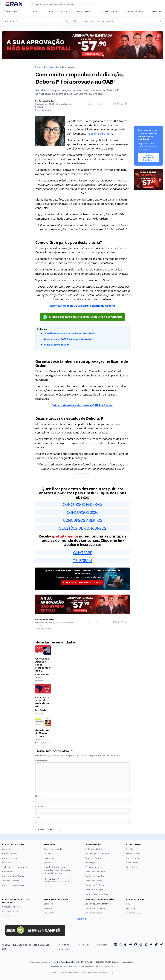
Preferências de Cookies (14, 885)
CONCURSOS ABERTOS (82, 520)
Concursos (31, 11)
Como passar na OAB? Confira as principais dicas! (69, 339)
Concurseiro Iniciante (108, 11)
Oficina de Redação (94, 890)
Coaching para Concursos (97, 854)
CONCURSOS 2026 (82, 512)
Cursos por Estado (94, 881)
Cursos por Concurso (95, 872)
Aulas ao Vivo (132, 858)
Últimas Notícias (11, 11)
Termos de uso (82, 945)
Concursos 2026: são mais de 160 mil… (43, 702)
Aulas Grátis (132, 863)
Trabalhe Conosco (11, 881)
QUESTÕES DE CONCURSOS (82, 528)
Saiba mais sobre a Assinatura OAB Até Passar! (82, 405)
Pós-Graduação (92, 867)
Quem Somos (9, 849)
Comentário (42, 761)
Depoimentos (133, 849)
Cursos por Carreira (94, 876)
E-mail (39, 807)
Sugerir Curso (133, 867)
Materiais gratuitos (134, 11)
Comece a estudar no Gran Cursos (82, 583)
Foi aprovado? (57, 880)
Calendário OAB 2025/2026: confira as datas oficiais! (70, 333)
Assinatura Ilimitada (94, 849)
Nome (39, 796)
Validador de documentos (15, 867)
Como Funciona (10, 854)
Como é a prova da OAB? (56, 345)
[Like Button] (92, 104)
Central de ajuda (53, 849)
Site (37, 817)
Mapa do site (101, 945)
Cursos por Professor (95, 885)
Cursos (49, 11)
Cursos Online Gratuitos (96, 894)
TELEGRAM (82, 560)
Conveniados (8, 872)
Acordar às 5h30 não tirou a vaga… (42, 735)
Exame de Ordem (101, 134)
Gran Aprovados (84, 11)
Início (38, 67)
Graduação (90, 863)
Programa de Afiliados (13, 876)
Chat (47, 854)
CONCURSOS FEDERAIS (82, 504)
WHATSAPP (83, 553)
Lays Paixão (41, 710)
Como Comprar (10, 858)
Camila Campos (42, 674)
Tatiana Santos (47, 101)
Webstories (156, 11)
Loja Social (7, 863)
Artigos (65, 11)
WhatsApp (50, 858)
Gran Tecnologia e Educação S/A (70, 962)
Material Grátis (133, 854)
